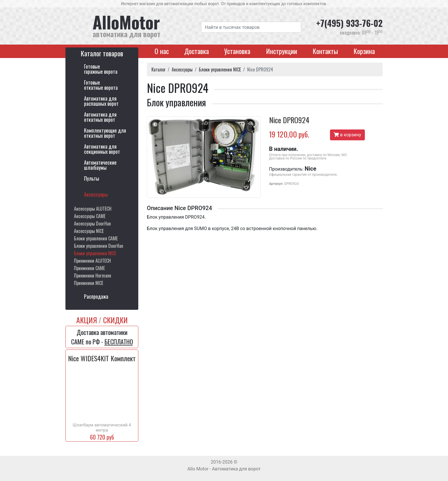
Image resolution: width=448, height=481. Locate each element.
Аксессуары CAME (90, 216)
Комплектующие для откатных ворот (105, 133)
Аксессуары (96, 194)
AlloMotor (143, 25)
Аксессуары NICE (89, 231)
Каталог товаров (102, 53)
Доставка (197, 51)
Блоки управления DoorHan (99, 246)
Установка (237, 51)
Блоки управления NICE (95, 253)
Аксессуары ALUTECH (93, 209)
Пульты (92, 178)
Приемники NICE (89, 283)
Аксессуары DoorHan (92, 223)
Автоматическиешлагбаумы (100, 165)
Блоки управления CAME (96, 238)
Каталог (158, 69)
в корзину (347, 135)
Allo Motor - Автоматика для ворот (224, 469)
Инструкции (282, 51)
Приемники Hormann (93, 276)
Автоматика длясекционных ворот (102, 149)
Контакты (325, 51)
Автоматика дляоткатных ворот (100, 117)
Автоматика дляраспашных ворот (101, 101)
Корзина (364, 51)
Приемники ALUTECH (92, 261)
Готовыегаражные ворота (101, 69)
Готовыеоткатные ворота (101, 85)
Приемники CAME (89, 268)
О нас (162, 51)
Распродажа (96, 296)
